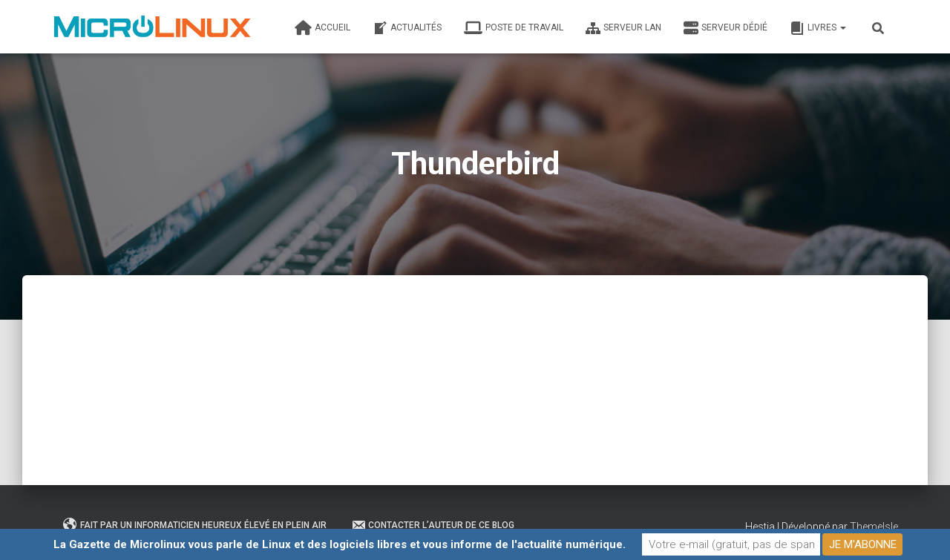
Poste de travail (514, 28)
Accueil (322, 28)
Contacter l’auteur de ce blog (433, 525)
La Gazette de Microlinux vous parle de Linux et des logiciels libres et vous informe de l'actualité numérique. (340, 544)
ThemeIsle (874, 527)
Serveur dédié (725, 28)
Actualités (407, 28)
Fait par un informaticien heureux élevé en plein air (195, 525)
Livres (818, 28)
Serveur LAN (623, 28)
